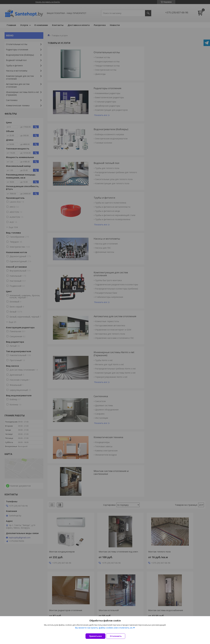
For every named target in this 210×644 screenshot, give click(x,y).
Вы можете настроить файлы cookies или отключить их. (104, 630)
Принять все (95, 636)
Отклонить (118, 636)
